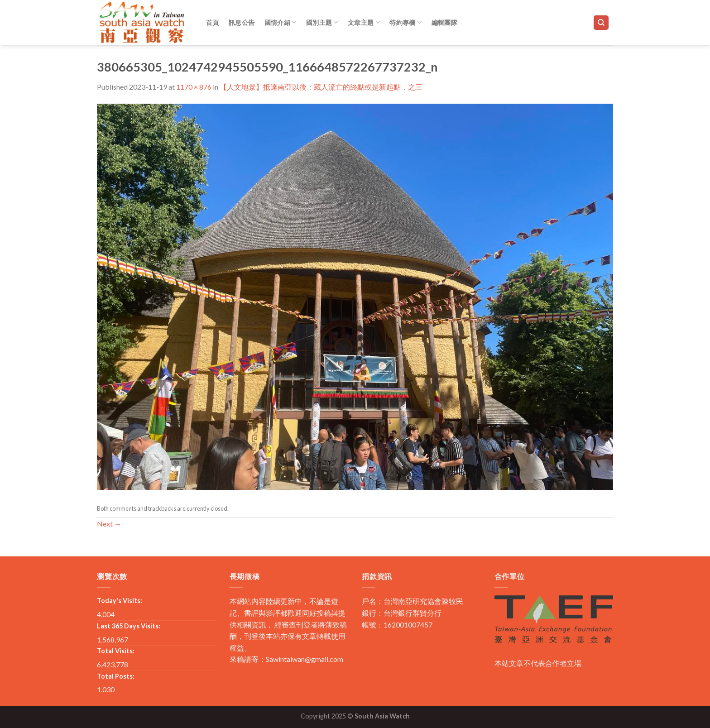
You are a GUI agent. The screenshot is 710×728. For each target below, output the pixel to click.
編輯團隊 (444, 22)
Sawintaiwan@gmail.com (305, 659)
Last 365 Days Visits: (129, 626)
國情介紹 (281, 22)
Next (109, 524)
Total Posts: (116, 676)
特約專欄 (405, 22)
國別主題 (322, 22)
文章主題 (364, 22)
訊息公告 (242, 22)
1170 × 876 (194, 87)
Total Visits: (116, 651)
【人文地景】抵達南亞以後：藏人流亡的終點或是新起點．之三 (321, 87)
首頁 (213, 22)
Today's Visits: (120, 601)
